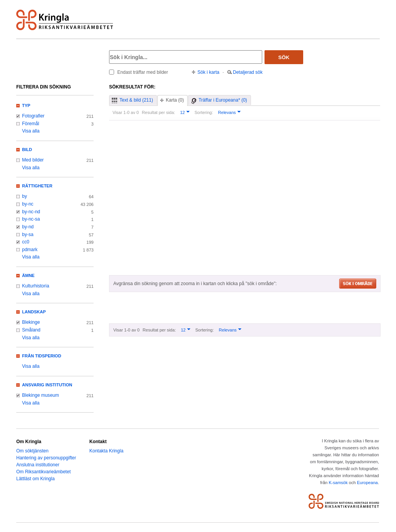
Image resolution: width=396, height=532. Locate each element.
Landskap (34, 312)
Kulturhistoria (36, 286)
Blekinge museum (41, 395)
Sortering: (204, 112)
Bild (27, 150)
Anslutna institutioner (38, 465)
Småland (31, 330)
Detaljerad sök (248, 72)
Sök (284, 57)
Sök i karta (209, 72)
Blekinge (31, 322)
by (25, 196)
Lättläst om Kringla (35, 479)
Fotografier (33, 116)
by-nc (28, 204)
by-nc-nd (31, 212)
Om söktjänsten (32, 451)
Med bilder (33, 160)
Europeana (367, 483)
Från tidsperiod (42, 356)
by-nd (28, 227)
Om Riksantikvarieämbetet (44, 472)
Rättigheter (37, 186)
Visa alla (31, 131)
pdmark (30, 250)
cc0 (26, 242)
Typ (26, 105)
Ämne (28, 275)
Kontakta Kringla (106, 451)
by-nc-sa (31, 219)
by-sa (28, 235)
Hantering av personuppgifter (46, 458)
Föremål (31, 124)
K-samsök (338, 483)
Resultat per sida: (159, 112)
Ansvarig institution (47, 385)
